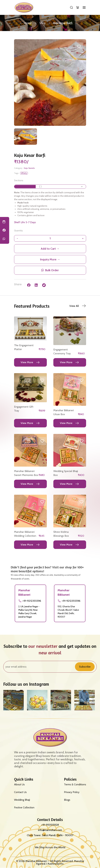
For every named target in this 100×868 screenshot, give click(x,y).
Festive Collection (24, 807)
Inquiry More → (50, 259)
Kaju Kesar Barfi (63, 23)
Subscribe (85, 667)
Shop (42, 23)
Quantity (18, 231)
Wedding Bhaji (22, 800)
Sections (19, 180)
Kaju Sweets (29, 168)
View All (74, 306)
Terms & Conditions (75, 784)
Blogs (67, 800)
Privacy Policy (72, 792)
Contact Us (20, 792)
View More (27, 362)
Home (28, 23)
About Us (19, 784)
